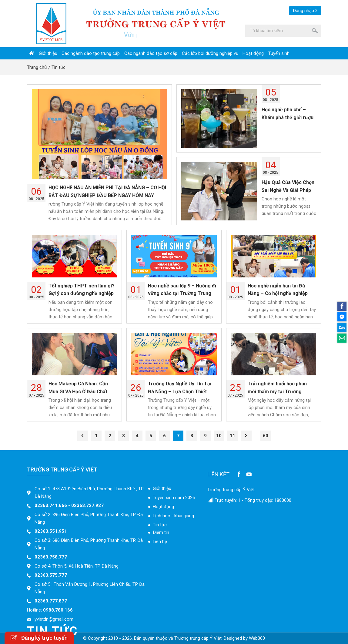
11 (233, 436)
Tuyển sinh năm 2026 (174, 498)
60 (266, 436)
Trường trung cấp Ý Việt (231, 490)
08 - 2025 (36, 192)
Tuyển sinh (279, 53)
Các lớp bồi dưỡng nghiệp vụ (210, 53)
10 (219, 436)
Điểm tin (161, 532)
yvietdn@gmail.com (54, 619)
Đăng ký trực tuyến (39, 638)
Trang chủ (37, 67)
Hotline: (50, 610)
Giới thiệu (48, 53)
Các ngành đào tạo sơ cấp (151, 53)
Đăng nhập (303, 11)
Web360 (257, 638)
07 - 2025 (36, 389)
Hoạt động (253, 53)
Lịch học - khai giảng (173, 516)
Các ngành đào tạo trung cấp (91, 53)
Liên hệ (160, 542)
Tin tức (59, 67)
